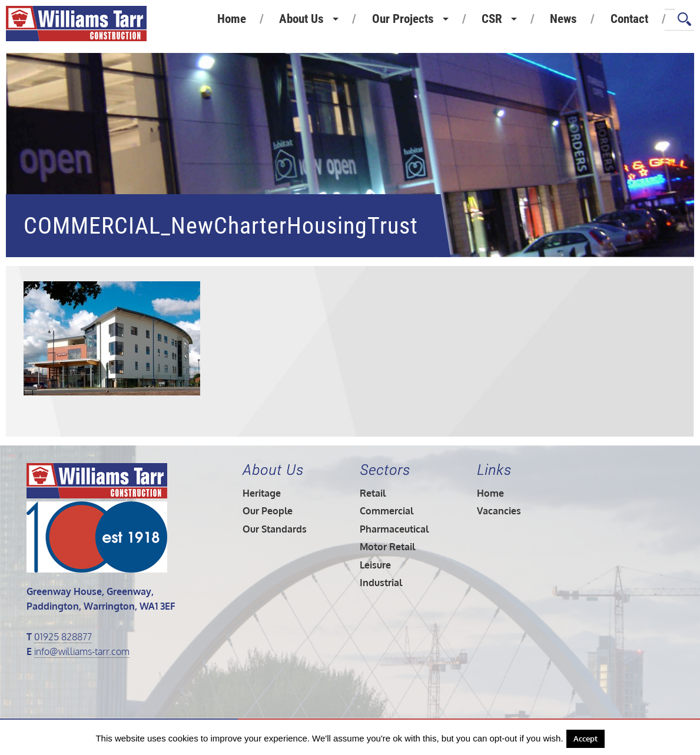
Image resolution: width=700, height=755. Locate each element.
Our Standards (275, 529)
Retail (373, 493)
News (563, 19)
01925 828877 (63, 637)
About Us (301, 19)
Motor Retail (387, 547)
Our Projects (403, 19)
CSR (492, 19)
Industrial (381, 583)
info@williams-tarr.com (82, 651)
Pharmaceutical (394, 529)
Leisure (375, 565)
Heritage (262, 493)
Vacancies (499, 511)
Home (232, 19)
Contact (629, 19)
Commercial (387, 511)
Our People (268, 511)
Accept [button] (585, 739)
